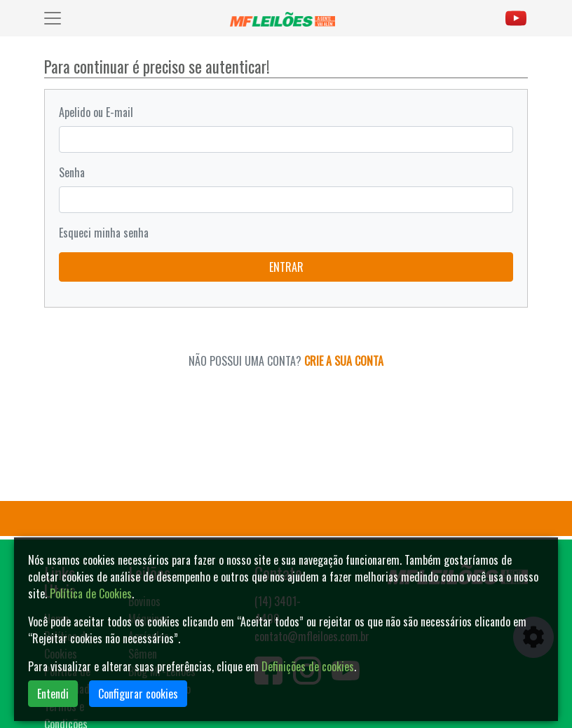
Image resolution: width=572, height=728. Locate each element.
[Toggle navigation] (53, 18)
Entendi (53, 694)
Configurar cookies (138, 694)
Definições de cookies (308, 666)
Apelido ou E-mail (96, 112)
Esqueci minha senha (104, 233)
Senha (72, 172)
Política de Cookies (91, 593)
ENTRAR (286, 267)
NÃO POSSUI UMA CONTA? (286, 361)
